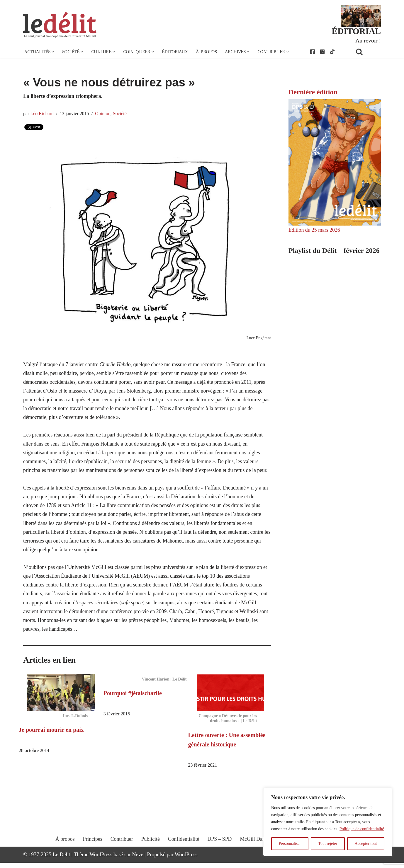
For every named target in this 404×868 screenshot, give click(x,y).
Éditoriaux (178, 52)
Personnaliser (290, 844)
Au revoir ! (368, 40)
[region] (328, 822)
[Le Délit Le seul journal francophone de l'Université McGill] (60, 25)
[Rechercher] (367, 52)
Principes (92, 850)
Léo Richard (42, 114)
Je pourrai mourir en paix (51, 735)
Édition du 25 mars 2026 (315, 231)
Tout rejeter (328, 844)
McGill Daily (255, 850)
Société (121, 114)
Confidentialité (184, 850)
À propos (211, 52)
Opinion (104, 114)
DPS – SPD (220, 850)
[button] (53, 52)
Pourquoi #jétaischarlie (133, 698)
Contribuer (121, 850)
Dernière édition (313, 92)
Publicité (150, 850)
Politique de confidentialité (362, 829)
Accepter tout (366, 844)
